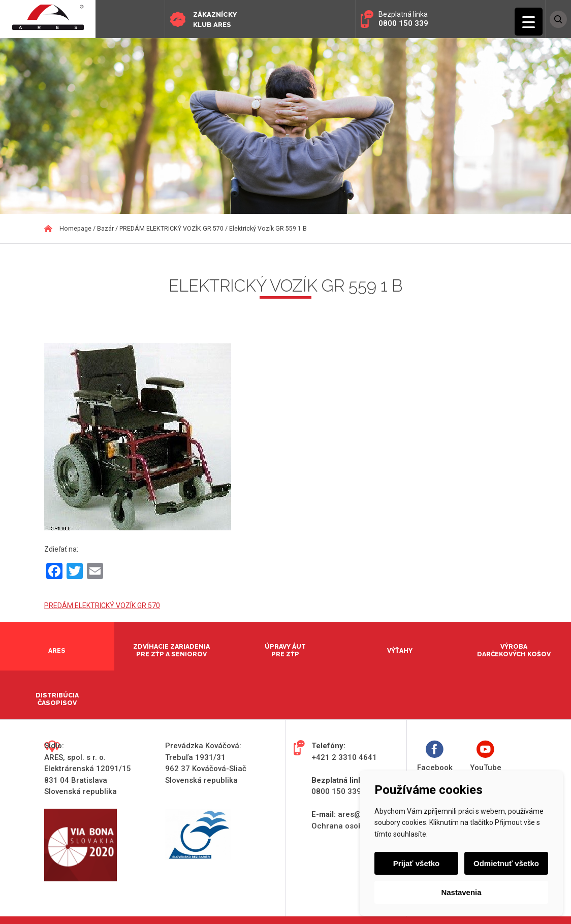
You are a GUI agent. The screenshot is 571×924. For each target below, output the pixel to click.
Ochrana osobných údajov (359, 826)
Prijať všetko (417, 863)
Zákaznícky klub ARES (215, 20)
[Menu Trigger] (529, 22)
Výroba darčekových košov (514, 650)
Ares (57, 650)
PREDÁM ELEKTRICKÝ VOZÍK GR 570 (102, 606)
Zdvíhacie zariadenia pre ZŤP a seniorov (171, 650)
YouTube (486, 756)
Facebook (435, 756)
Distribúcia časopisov (57, 699)
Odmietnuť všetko (506, 863)
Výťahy (400, 650)
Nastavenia (461, 892)
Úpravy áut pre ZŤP (285, 650)
